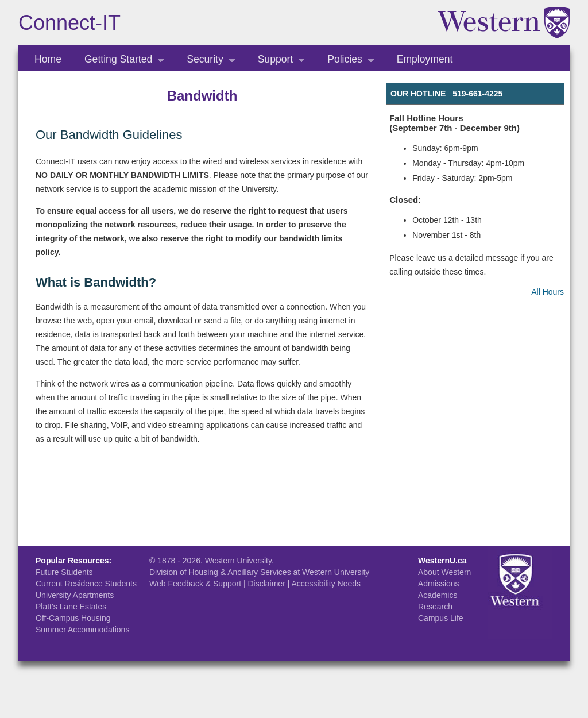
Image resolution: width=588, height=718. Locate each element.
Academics (438, 595)
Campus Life (441, 618)
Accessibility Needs (326, 584)
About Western (444, 572)
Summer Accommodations (82, 630)
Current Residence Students (86, 584)
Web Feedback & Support (195, 584)
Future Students (64, 572)
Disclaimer (266, 584)
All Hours (548, 292)
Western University (238, 561)
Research (435, 607)
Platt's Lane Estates (71, 607)
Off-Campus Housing (73, 618)
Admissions (439, 584)
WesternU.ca (442, 561)
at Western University (332, 572)
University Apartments (75, 595)
